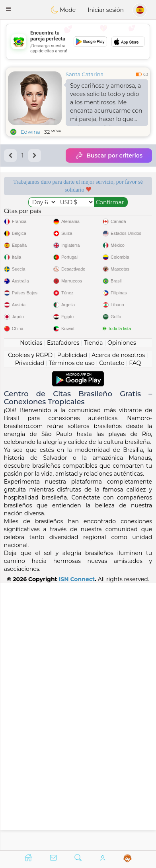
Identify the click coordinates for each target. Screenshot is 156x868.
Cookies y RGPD (30, 622)
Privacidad (30, 630)
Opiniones (122, 609)
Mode (63, 10)
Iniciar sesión (106, 10)
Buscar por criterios (109, 156)
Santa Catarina (85, 74)
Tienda (93, 609)
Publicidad (72, 622)
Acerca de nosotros (118, 622)
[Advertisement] (78, 42)
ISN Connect (77, 846)
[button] (8, 9)
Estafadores (63, 609)
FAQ (135, 630)
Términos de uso (71, 630)
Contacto (112, 630)
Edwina (30, 132)
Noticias (31, 609)
